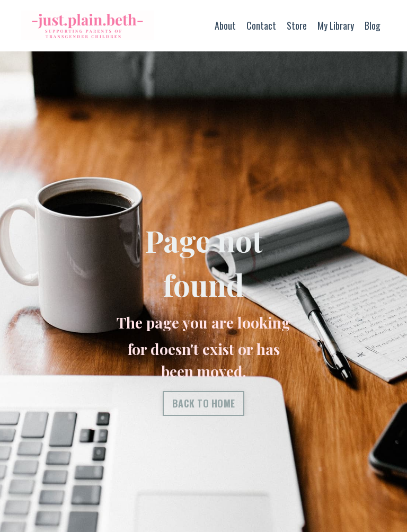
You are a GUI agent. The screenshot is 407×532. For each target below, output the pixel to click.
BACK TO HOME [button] (204, 403)
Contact (261, 25)
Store (296, 25)
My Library (335, 25)
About (225, 25)
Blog (373, 25)
